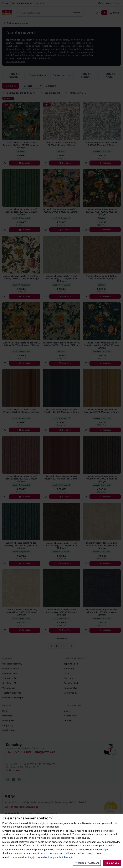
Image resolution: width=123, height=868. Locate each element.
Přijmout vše (112, 863)
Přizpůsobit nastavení (87, 863)
